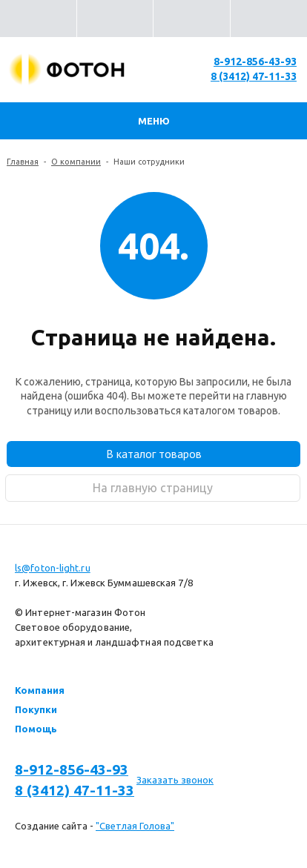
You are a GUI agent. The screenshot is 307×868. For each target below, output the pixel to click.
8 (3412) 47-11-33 (254, 76)
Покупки (36, 709)
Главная (23, 162)
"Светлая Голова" (135, 826)
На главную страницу (153, 488)
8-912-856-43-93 (255, 62)
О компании (76, 162)
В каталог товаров (154, 454)
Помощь (36, 729)
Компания (40, 690)
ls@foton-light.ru (53, 568)
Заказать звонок (175, 780)
